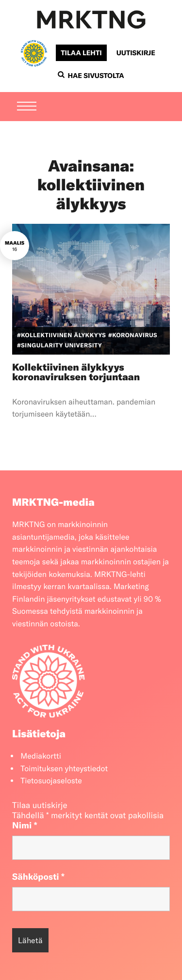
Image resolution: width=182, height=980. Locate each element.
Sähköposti (38, 877)
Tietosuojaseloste (51, 781)
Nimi (25, 825)
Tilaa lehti (81, 53)
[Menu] (27, 107)
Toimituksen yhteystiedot (64, 769)
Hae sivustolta (91, 76)
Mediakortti (41, 756)
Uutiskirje (136, 53)
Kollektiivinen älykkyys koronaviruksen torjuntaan (76, 372)
